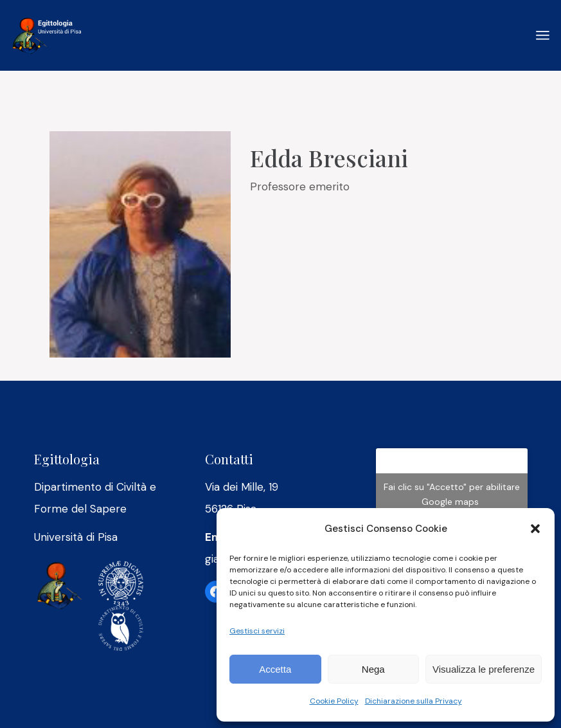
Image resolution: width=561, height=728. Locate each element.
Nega (373, 669)
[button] (535, 529)
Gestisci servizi (257, 631)
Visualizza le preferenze (484, 669)
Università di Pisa (76, 537)
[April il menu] (543, 35)
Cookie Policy (334, 701)
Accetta (275, 669)
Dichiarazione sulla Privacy (414, 701)
